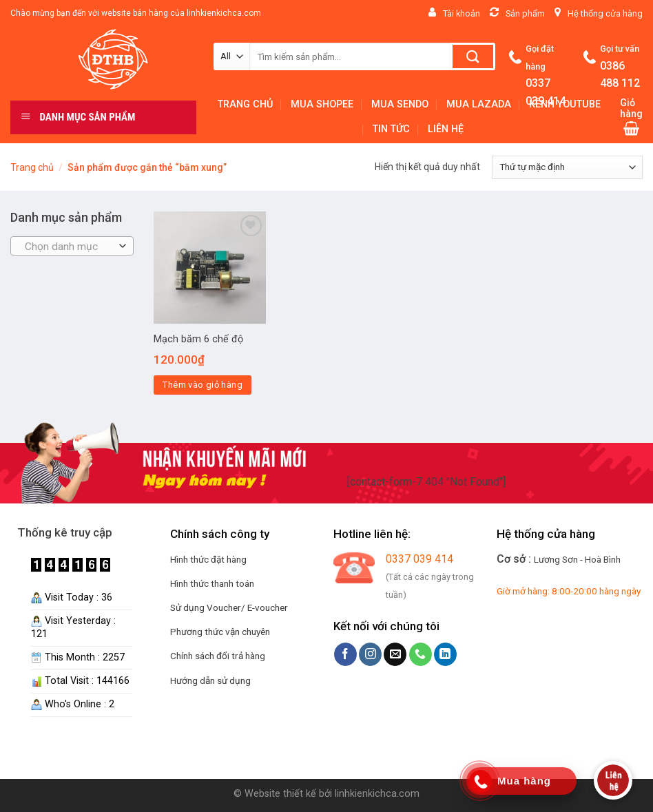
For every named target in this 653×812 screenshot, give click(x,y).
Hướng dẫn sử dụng (210, 680)
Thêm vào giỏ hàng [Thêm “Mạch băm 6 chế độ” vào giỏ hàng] (203, 385)
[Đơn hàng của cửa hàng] (567, 167)
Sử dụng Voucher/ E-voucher (229, 607)
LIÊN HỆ (446, 129)
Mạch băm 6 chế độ (198, 339)
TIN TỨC (391, 129)
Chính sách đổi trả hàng (218, 656)
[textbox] (69, 247)
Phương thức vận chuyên (220, 632)
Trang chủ (32, 167)
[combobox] (72, 246)
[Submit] (473, 56)
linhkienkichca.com (377, 794)
